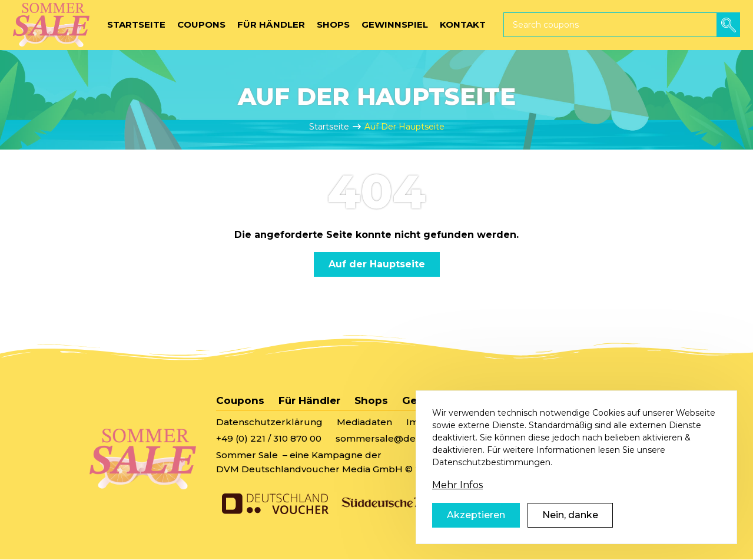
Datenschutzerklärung (269, 422)
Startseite (329, 127)
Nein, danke (570, 533)
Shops (371, 400)
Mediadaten (364, 422)
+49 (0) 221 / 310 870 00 (269, 438)
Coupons (240, 400)
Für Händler (309, 400)
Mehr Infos (457, 503)
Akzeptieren (476, 533)
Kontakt (505, 400)
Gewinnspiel (435, 400)
